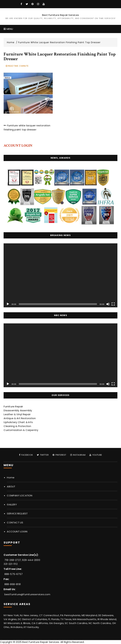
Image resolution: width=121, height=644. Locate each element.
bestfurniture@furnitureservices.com (27, 594)
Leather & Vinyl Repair (17, 414)
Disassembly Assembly (18, 410)
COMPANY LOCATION (20, 495)
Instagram (78, 455)
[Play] (8, 304)
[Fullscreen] (113, 304)
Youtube (96, 455)
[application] (60, 275)
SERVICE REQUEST (17, 513)
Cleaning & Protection (17, 426)
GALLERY (12, 504)
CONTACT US (15, 522)
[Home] (12, 42)
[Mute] (108, 304)
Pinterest (59, 455)
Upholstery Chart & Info (18, 422)
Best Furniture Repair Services (60, 15)
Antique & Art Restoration (20, 418)
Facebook (26, 455)
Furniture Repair (13, 406)
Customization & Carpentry (21, 430)
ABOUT (11, 486)
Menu (8, 29)
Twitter (43, 455)
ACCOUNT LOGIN (17, 531)
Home (11, 477)
